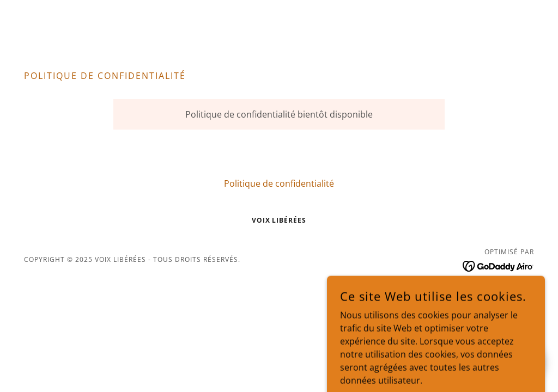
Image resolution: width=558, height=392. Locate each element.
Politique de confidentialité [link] (279, 183)
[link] (498, 265)
